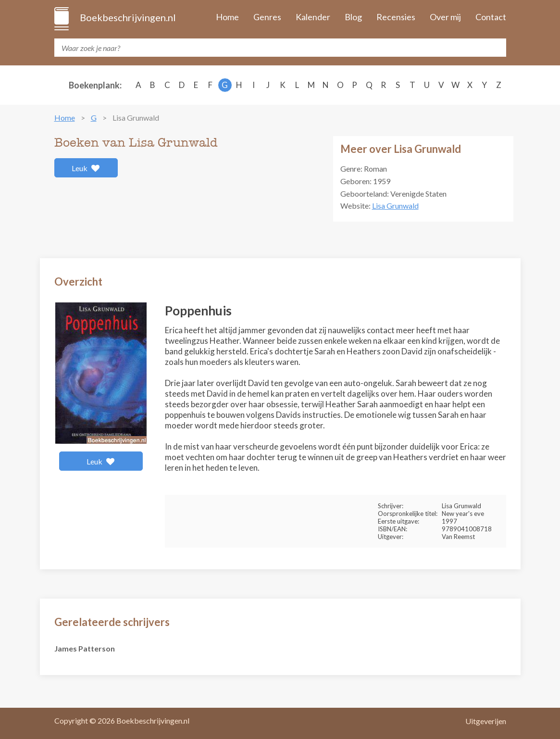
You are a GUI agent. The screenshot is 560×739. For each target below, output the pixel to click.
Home (227, 17)
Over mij (445, 17)
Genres (267, 17)
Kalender (313, 17)
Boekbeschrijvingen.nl (127, 17)
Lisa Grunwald (395, 206)
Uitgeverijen (486, 721)
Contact (491, 17)
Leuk (86, 168)
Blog (353, 17)
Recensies (396, 17)
